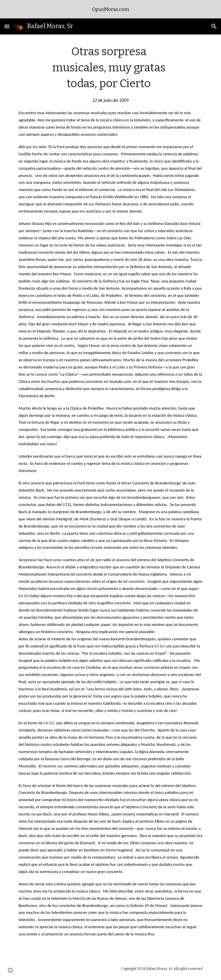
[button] (7, 26)
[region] (110, 9)
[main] (110, 496)
